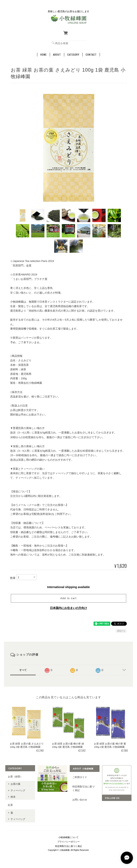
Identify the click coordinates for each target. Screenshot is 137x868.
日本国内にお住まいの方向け (68, 608)
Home (44, 55)
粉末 (13, 797)
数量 (13, 578)
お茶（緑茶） (15, 776)
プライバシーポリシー (68, 842)
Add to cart (68, 598)
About (57, 55)
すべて (23, 670)
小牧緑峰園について (68, 837)
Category (73, 55)
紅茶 (10, 805)
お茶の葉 (15, 784)
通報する (121, 631)
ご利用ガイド (80, 777)
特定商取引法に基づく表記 (83, 788)
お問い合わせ (80, 800)
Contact (91, 55)
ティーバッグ (18, 790)
